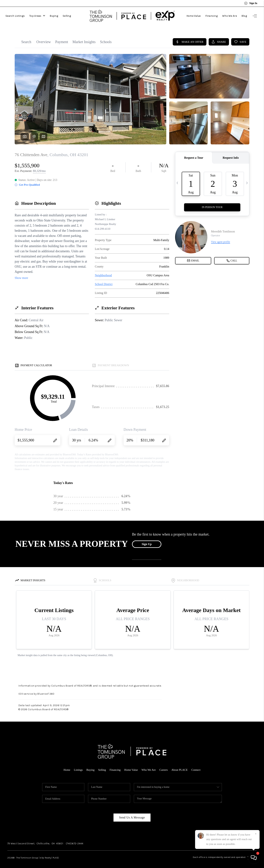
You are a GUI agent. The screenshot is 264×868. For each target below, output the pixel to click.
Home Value (194, 16)
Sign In (251, 3)
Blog (244, 16)
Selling (67, 16)
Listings (78, 766)
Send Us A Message (132, 814)
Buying (54, 16)
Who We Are (230, 16)
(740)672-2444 (75, 840)
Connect (196, 766)
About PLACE (180, 766)
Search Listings (15, 16)
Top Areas (37, 16)
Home (67, 766)
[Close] (256, 834)
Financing (212, 16)
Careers (164, 766)
